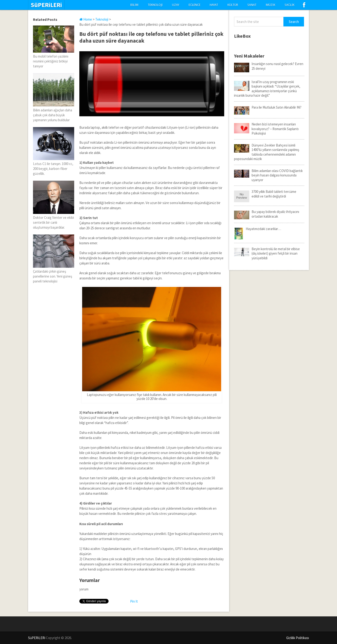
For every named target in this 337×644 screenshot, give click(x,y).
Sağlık (289, 5)
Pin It (134, 601)
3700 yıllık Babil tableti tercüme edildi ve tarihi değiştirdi (265, 194)
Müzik (270, 5)
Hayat (214, 5)
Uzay (176, 5)
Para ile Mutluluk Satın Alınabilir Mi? (268, 107)
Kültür (233, 5)
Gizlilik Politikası (298, 638)
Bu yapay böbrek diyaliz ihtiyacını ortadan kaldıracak (267, 214)
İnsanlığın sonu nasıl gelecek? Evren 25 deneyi (269, 66)
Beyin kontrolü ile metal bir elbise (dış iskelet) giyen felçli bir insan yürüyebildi (267, 253)
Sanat (252, 5)
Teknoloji (155, 5)
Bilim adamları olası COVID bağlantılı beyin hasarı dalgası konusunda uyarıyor (268, 175)
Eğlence (194, 5)
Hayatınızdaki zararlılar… (258, 229)
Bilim (134, 5)
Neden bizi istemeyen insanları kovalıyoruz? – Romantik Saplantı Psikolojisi (266, 129)
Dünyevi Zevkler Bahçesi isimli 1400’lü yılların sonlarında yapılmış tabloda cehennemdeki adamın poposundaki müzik (267, 152)
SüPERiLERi (46, 5)
